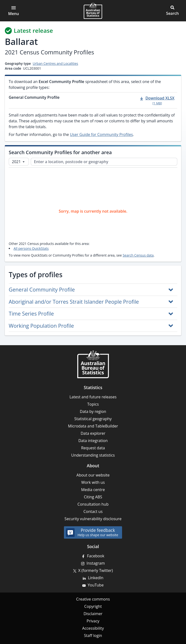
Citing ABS (93, 497)
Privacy (93, 621)
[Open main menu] (14, 11)
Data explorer (93, 433)
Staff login (93, 636)
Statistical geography (93, 419)
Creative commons (93, 599)
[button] (172, 11)
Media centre (93, 490)
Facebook (96, 556)
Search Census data (138, 255)
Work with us (93, 482)
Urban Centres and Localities (55, 63)
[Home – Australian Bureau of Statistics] (93, 364)
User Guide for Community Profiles (101, 134)
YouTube (96, 585)
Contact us (93, 511)
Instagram (96, 563)
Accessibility (93, 628)
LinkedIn (96, 578)
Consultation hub (93, 504)
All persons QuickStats (31, 248)
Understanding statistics (93, 455)
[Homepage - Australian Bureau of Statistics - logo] (93, 11)
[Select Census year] (19, 162)
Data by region (93, 411)
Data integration (93, 441)
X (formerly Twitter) (96, 570)
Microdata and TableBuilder (93, 426)
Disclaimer (93, 614)
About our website (93, 475)
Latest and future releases (93, 397)
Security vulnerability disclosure (93, 519)
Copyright (93, 606)
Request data (93, 448)
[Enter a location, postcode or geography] (104, 162)
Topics (93, 404)
